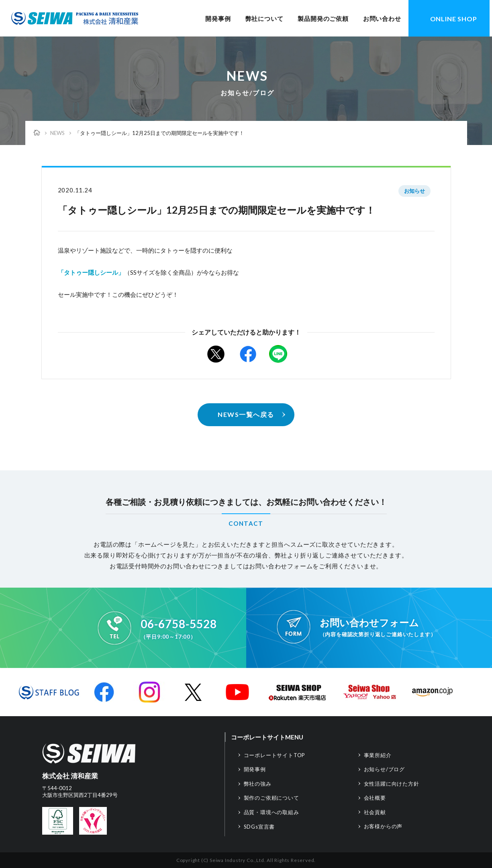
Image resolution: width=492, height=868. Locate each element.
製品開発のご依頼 (323, 18)
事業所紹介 (378, 755)
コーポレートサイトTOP (275, 755)
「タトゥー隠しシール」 (91, 272)
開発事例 (218, 18)
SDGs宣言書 (259, 827)
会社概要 (375, 798)
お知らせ (414, 191)
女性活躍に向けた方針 (392, 784)
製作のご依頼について (272, 798)
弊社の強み (258, 784)
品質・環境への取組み (272, 812)
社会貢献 (375, 812)
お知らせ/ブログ (384, 769)
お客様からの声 (383, 826)
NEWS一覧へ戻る (246, 414)
